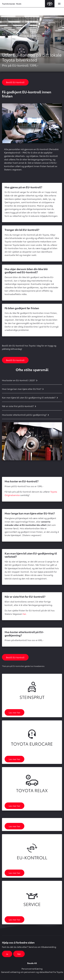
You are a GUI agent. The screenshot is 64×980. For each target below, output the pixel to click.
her (24, 614)
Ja (7, 954)
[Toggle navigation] (59, 4)
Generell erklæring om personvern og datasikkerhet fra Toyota (32, 972)
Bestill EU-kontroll (15, 82)
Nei (19, 954)
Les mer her (14, 712)
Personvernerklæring (32, 969)
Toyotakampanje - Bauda (12, 4)
